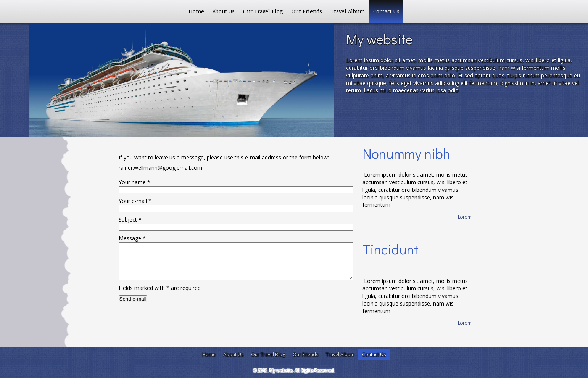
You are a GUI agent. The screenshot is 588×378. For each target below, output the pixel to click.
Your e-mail (135, 201)
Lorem (465, 216)
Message (132, 238)
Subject (130, 220)
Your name (135, 182)
